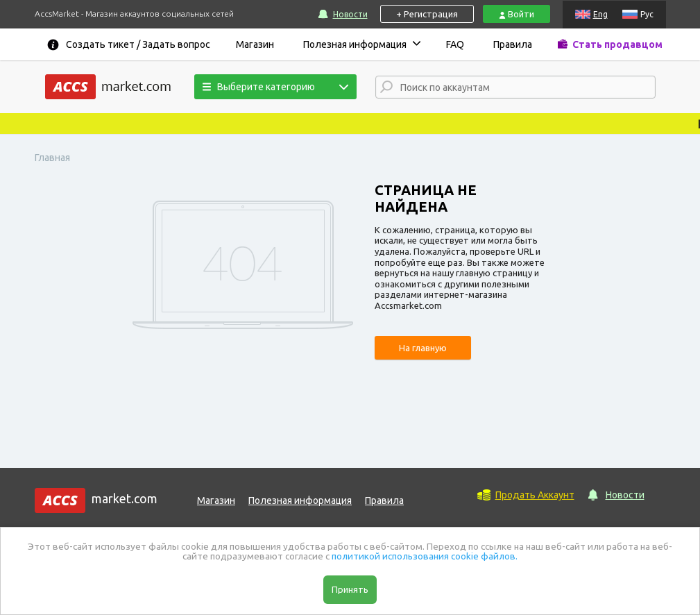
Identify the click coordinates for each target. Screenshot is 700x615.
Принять (350, 589)
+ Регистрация (427, 14)
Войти (517, 14)
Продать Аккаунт (535, 495)
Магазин (255, 44)
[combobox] (515, 87)
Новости (350, 14)
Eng (600, 14)
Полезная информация (355, 44)
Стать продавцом (617, 44)
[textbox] (528, 88)
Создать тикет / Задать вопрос (138, 44)
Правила (513, 44)
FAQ (455, 44)
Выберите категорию (259, 87)
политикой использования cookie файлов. (425, 556)
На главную (423, 348)
